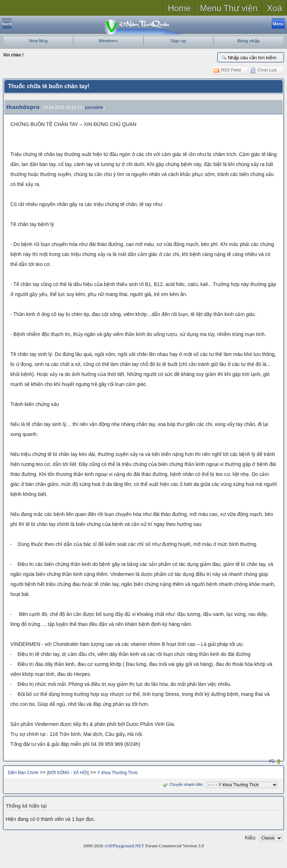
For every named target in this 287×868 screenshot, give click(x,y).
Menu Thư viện (229, 8)
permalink (94, 107)
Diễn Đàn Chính (23, 773)
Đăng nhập (248, 41)
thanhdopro (23, 107)
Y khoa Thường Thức (118, 773)
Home (179, 8)
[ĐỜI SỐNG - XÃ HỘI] (68, 773)
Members (109, 41)
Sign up (178, 41)
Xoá (274, 8)
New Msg (39, 41)
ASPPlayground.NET (124, 846)
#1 (272, 761)
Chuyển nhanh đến (182, 784)
